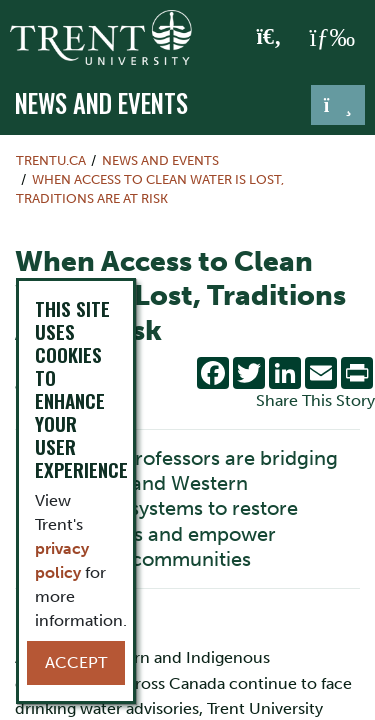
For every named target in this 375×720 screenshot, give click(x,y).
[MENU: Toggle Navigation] (332, 38)
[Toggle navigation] (338, 105)
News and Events (101, 103)
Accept (76, 662)
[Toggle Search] (269, 38)
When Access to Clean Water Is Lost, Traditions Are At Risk (150, 189)
